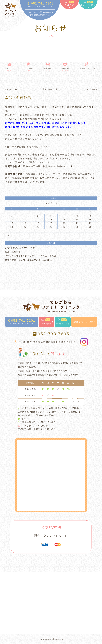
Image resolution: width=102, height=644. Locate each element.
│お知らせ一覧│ (51, 89)
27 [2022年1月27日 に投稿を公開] (51, 227)
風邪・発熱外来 (13, 252)
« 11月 (9, 236)
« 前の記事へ (11, 89)
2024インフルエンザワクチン (20, 248)
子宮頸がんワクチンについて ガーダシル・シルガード (33, 256)
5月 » (93, 236)
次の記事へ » (91, 89)
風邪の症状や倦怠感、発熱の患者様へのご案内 (28, 260)
